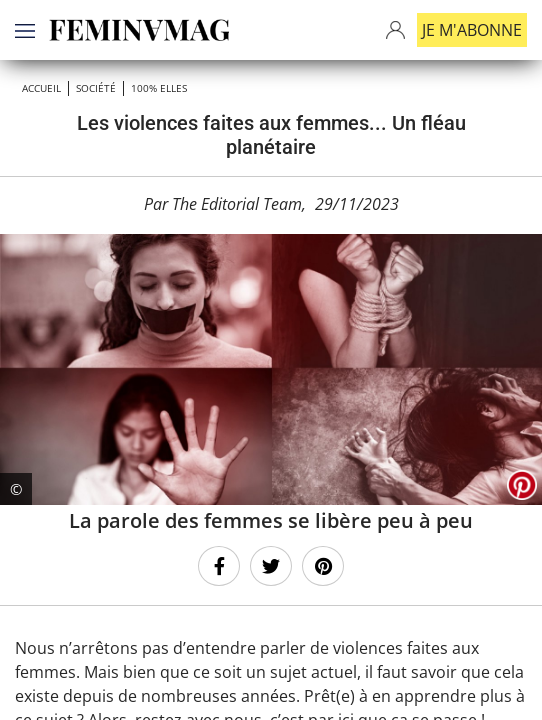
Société (96, 88)
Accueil (41, 88)
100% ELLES (159, 88)
